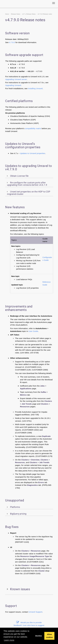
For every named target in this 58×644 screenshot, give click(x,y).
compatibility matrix (33, 128)
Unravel (32, 612)
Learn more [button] (9, 640)
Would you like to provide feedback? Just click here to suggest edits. (29, 625)
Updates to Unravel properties (32, 153)
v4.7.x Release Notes (29, 14)
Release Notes (16, 14)
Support (39, 612)
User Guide (33, 331)
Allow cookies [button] (49, 636)
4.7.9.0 (12, 42)
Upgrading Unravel (13, 85)
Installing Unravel (35, 88)
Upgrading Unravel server (16, 79)
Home (7, 14)
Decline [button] (39, 636)
